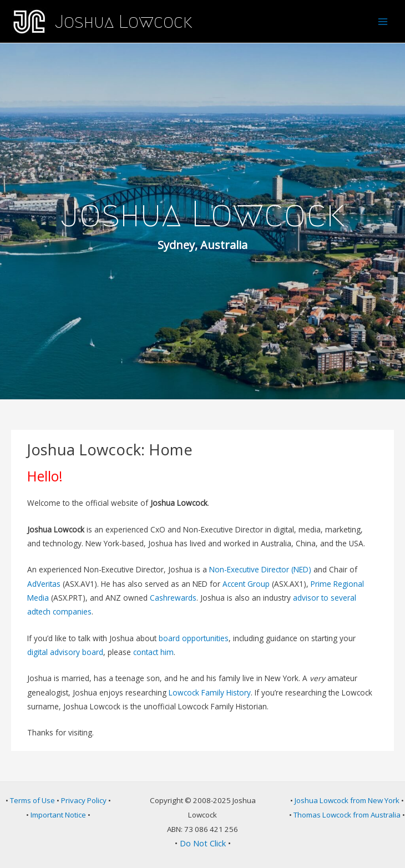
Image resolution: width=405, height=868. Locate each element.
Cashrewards (173, 598)
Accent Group (246, 584)
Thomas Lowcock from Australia (347, 815)
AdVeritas (44, 584)
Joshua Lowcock (123, 22)
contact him (153, 652)
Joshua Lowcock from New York (347, 800)
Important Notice (58, 815)
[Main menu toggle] (383, 21)
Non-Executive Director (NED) (260, 569)
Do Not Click (203, 843)
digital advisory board (65, 652)
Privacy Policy (84, 800)
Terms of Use (32, 800)
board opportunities (194, 638)
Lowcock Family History (210, 692)
